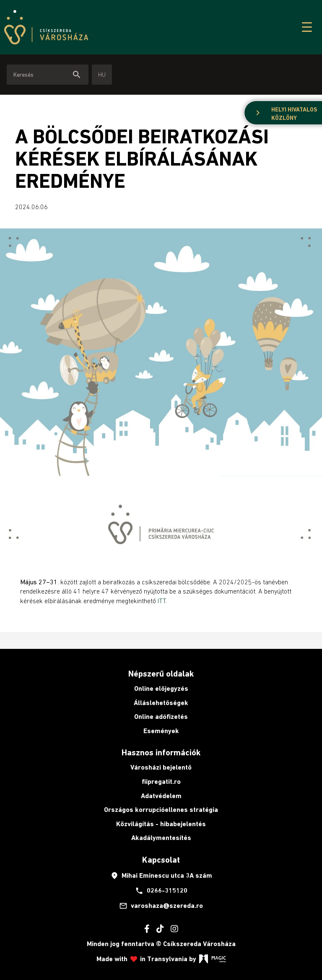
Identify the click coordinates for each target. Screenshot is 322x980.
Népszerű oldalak (161, 674)
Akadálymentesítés (161, 838)
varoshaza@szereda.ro (161, 906)
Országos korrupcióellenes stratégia (161, 810)
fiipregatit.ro (161, 782)
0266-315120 (161, 891)
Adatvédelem (161, 796)
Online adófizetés (161, 717)
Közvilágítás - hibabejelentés (161, 824)
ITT (162, 601)
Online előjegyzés (161, 688)
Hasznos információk (161, 752)
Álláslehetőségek (161, 703)
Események (161, 731)
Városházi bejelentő (161, 767)
